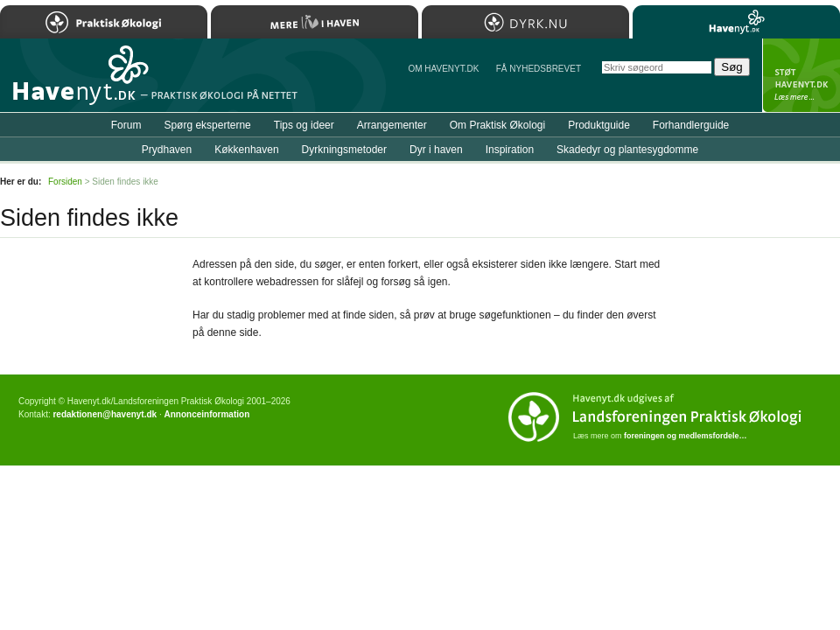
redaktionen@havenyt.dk (105, 414)
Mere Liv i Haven (315, 22)
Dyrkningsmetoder (344, 150)
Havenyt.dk (736, 22)
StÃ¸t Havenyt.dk (801, 75)
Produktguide (599, 125)
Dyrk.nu (525, 22)
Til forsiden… (76, 82)
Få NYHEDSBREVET (539, 69)
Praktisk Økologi (104, 22)
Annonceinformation (206, 414)
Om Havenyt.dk (443, 69)
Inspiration (510, 150)
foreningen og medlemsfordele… (686, 436)
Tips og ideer (304, 125)
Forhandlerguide (691, 125)
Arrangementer (392, 125)
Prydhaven (167, 150)
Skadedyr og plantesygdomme (627, 150)
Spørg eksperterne (207, 125)
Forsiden (65, 182)
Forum (126, 125)
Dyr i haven (436, 150)
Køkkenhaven (246, 150)
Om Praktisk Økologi (497, 125)
